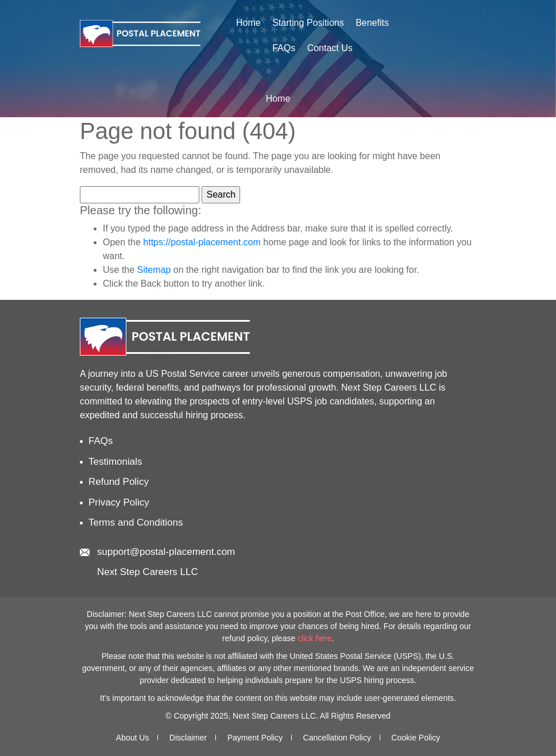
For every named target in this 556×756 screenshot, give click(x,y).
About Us (133, 738)
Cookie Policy (416, 738)
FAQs (284, 48)
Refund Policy (119, 482)
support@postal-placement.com (166, 552)
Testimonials (115, 462)
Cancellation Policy (337, 738)
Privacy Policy (119, 502)
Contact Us (330, 48)
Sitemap (154, 270)
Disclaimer (188, 738)
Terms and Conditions (136, 522)
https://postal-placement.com (202, 242)
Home (248, 23)
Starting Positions (308, 23)
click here (314, 638)
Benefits (372, 23)
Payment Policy (255, 738)
